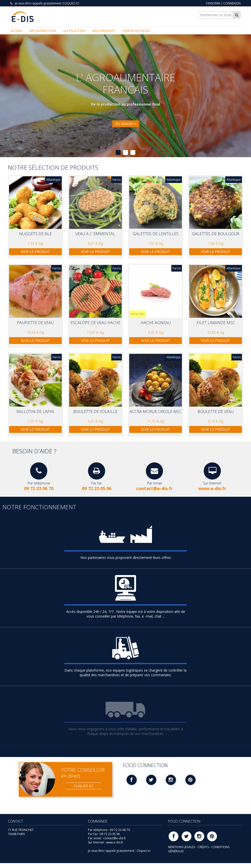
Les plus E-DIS (74, 31)
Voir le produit (35, 252)
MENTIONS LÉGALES (182, 847)
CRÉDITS (204, 847)
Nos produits (104, 31)
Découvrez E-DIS (43, 31)
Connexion (232, 3)
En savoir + (126, 124)
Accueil (16, 31)
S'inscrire (213, 3)
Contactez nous (136, 31)
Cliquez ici (71, 3)
